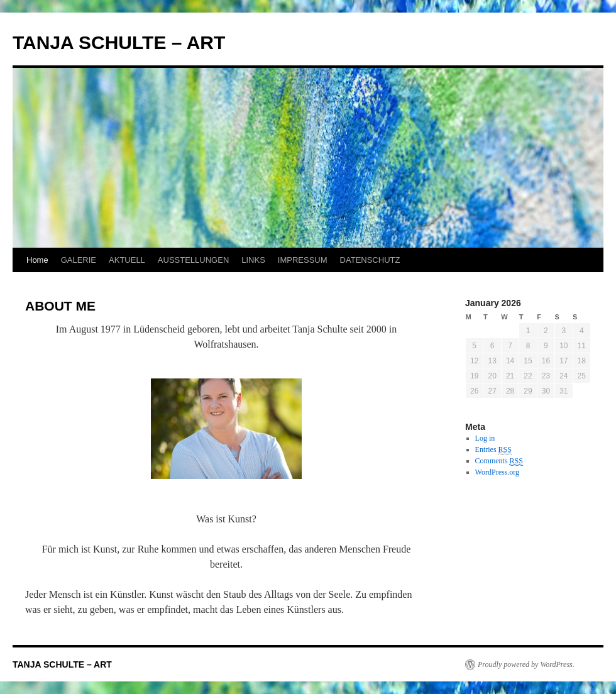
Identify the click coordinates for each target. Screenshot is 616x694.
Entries (493, 450)
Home (37, 260)
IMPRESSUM (303, 260)
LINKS (253, 260)
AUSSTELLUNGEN (193, 260)
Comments (499, 461)
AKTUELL (127, 260)
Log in (485, 438)
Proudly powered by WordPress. (526, 664)
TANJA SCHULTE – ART (119, 42)
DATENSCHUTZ (370, 260)
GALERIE (79, 260)
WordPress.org (497, 472)
